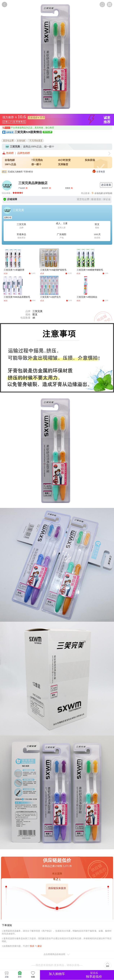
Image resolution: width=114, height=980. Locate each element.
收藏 (33, 974)
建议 (40, 946)
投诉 (32, 946)
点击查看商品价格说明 (57, 954)
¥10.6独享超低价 (94, 975)
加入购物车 (57, 974)
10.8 (42, 117)
